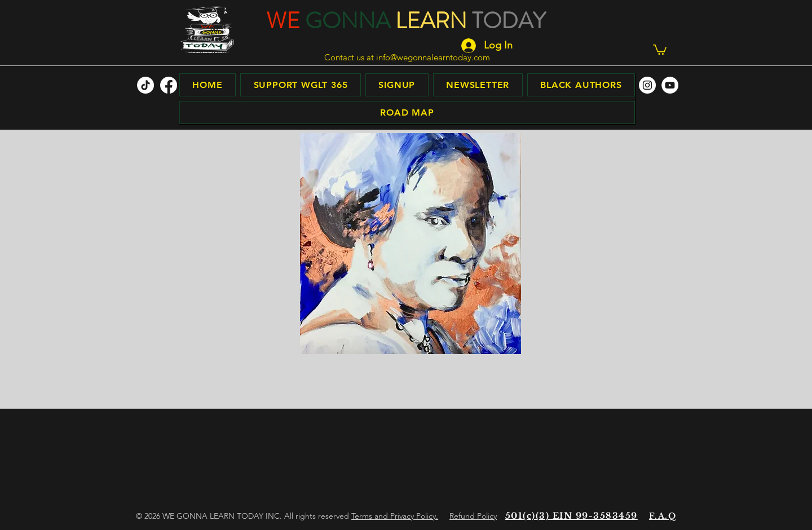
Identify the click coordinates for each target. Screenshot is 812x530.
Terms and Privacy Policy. (395, 516)
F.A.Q (663, 516)
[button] (660, 49)
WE (283, 21)
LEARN (431, 21)
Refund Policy (473, 516)
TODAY (509, 21)
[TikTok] (145, 85)
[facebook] (169, 85)
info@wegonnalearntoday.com (433, 57)
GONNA (348, 21)
